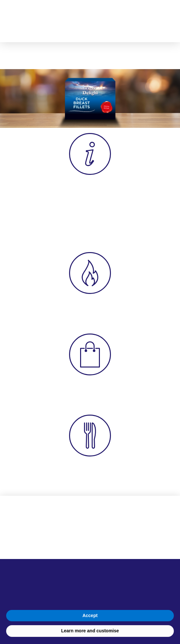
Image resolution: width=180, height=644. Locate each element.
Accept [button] (90, 615)
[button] (164, 21)
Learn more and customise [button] (90, 631)
